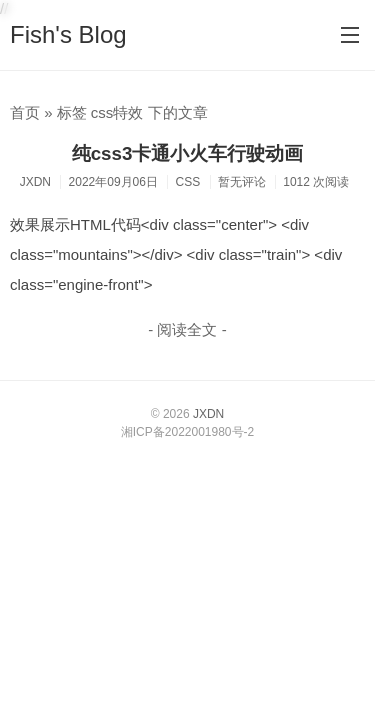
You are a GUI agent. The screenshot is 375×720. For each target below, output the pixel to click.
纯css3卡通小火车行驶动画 (188, 153)
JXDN (208, 414)
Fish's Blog (68, 34)
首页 (25, 112)
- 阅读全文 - (187, 329)
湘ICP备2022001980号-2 (187, 432)
